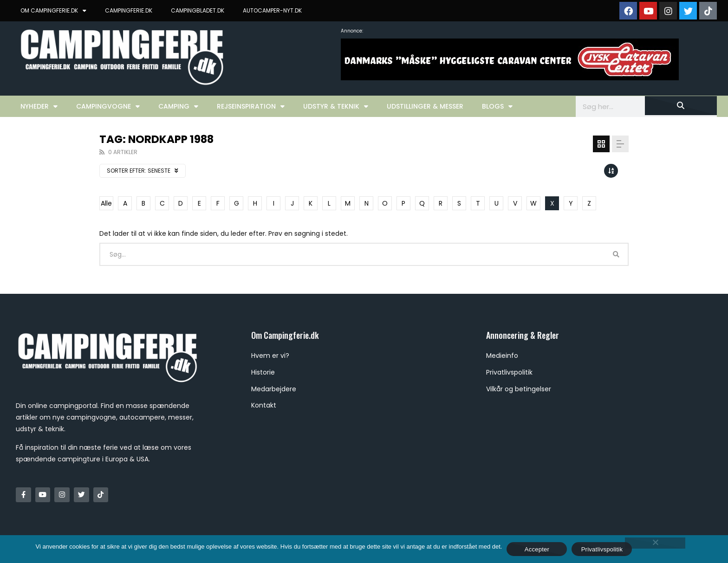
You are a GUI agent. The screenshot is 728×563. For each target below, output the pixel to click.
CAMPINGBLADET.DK (198, 10)
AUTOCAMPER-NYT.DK (272, 10)
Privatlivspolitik (602, 549)
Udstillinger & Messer (425, 106)
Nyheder (39, 106)
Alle (106, 203)
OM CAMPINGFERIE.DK (53, 11)
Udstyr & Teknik (336, 106)
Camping (178, 106)
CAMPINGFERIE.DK (129, 10)
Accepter (537, 549)
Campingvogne (108, 106)
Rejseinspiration (251, 106)
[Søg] (681, 106)
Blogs (497, 106)
